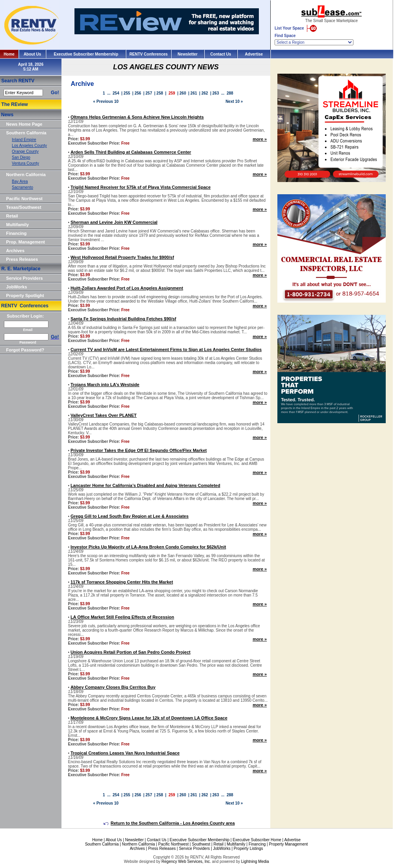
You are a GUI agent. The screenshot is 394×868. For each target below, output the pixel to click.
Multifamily (18, 225)
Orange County (25, 151)
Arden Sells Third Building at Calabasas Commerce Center (131, 152)
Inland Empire (24, 140)
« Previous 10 (106, 101)
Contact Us (221, 54)
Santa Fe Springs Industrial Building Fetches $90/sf (123, 319)
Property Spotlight (25, 296)
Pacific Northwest (24, 199)
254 (116, 93)
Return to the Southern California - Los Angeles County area (169, 823)
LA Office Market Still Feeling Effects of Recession (122, 617)
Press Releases (22, 259)
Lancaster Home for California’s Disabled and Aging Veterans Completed (145, 485)
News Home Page (24, 124)
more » (260, 139)
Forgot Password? (25, 350)
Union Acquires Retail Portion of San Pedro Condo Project (131, 652)
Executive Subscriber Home (257, 840)
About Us (32, 54)
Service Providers (25, 278)
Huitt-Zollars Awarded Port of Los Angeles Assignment (127, 288)
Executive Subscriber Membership (86, 54)
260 (183, 93)
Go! (55, 93)
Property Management (288, 844)
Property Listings (248, 848)
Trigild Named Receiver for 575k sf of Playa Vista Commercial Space (141, 187)
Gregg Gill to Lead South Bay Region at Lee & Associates (130, 516)
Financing (17, 233)
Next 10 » (234, 101)
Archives (15, 251)
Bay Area (20, 181)
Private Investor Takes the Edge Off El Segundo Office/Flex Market (139, 450)
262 (205, 93)
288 (230, 93)
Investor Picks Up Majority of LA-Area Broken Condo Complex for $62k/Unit (148, 547)
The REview (14, 104)
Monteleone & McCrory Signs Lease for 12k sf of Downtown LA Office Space (149, 718)
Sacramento (22, 187)
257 (149, 93)
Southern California (26, 133)
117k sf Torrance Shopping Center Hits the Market (122, 582)
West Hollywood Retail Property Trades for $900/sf (122, 257)
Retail (12, 216)
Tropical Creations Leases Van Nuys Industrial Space (125, 753)
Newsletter (188, 54)
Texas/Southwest (24, 207)
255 (127, 93)
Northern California (26, 175)
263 (216, 93)
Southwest (201, 844)
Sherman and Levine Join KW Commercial (114, 222)
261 (194, 93)
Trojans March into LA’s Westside (105, 385)
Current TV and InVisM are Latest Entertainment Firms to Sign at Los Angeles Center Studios (166, 349)
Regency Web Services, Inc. (186, 861)
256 (138, 93)
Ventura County (25, 163)
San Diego (21, 157)
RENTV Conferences (148, 54)
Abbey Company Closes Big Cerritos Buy (113, 687)
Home (9, 54)
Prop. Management (26, 242)
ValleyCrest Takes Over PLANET (104, 415)
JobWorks (17, 287)
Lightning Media (255, 861)
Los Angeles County (29, 146)
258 (160, 93)
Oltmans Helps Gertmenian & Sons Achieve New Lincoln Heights (137, 117)
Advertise (254, 54)
